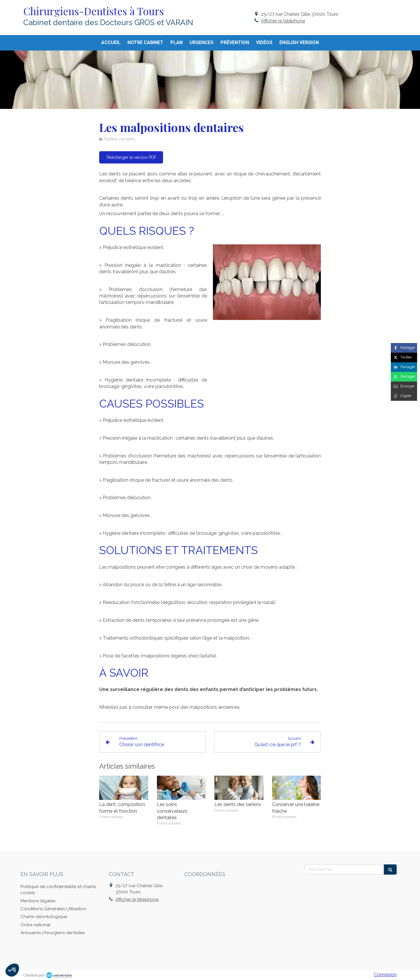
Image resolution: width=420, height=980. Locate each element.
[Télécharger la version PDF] (131, 157)
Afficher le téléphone (283, 21)
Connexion (385, 975)
